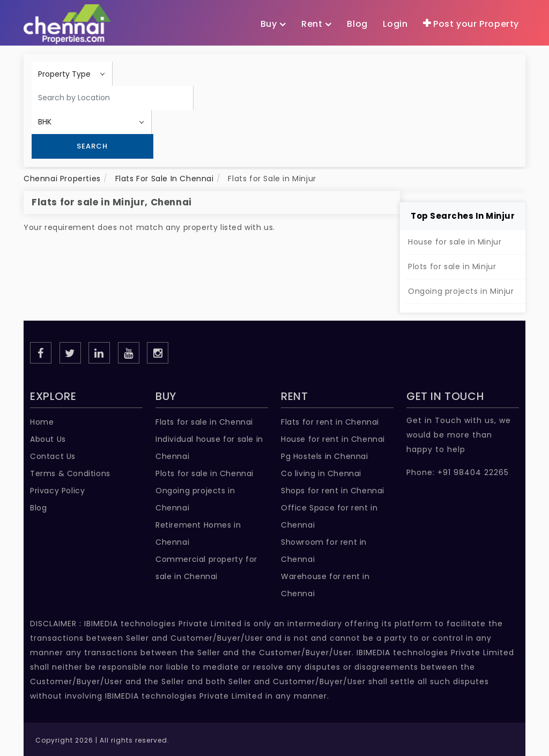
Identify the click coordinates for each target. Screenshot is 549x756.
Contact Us (53, 456)
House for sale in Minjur (455, 242)
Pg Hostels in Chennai (325, 456)
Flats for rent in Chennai (330, 422)
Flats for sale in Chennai (204, 422)
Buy (273, 24)
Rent (317, 24)
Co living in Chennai (321, 473)
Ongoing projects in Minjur (461, 291)
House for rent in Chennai (333, 439)
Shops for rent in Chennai (333, 491)
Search (92, 146)
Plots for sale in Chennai (205, 473)
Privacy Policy (57, 491)
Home (42, 422)
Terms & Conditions (70, 473)
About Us (48, 439)
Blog (38, 508)
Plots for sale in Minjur (452, 266)
